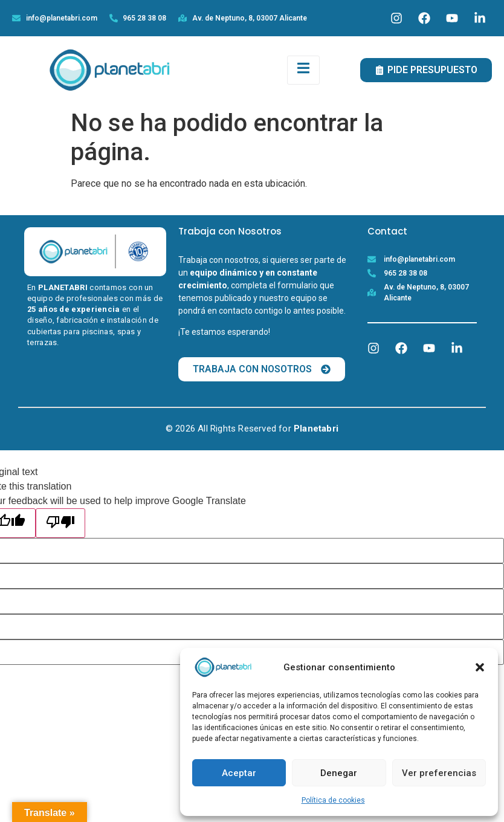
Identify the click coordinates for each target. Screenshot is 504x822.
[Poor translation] (60, 523)
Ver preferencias (439, 773)
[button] (480, 667)
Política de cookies (333, 800)
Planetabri (316, 429)
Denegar (339, 773)
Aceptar (239, 773)
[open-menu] (303, 70)
